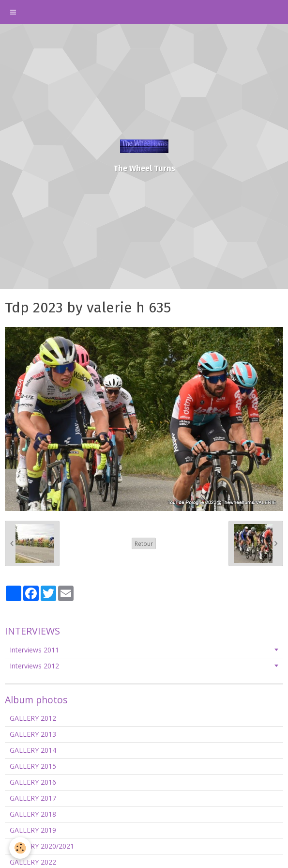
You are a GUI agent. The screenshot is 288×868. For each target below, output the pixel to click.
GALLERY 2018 (33, 814)
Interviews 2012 (34, 666)
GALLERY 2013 (33, 734)
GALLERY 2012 (33, 718)
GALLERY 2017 (33, 798)
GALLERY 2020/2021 (42, 846)
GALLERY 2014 (33, 750)
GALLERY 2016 (33, 782)
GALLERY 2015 (33, 766)
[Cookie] (21, 848)
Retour (144, 543)
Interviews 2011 (34, 650)
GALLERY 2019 (33, 830)
